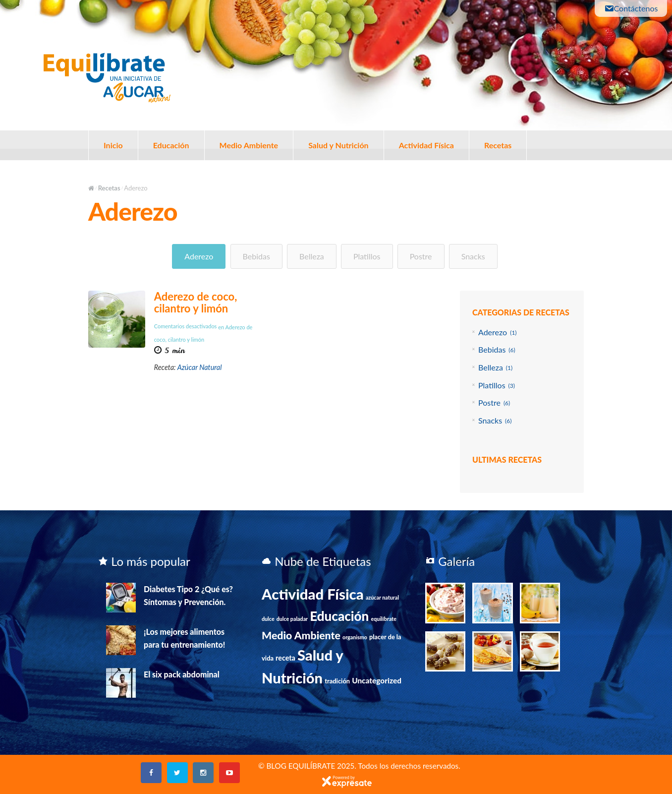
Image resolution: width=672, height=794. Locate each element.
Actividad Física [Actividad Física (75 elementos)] (313, 594)
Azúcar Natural (200, 367)
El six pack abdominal (182, 674)
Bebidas (256, 256)
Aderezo (199, 256)
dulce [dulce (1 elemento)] (268, 619)
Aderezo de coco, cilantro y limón (196, 302)
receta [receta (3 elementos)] (285, 658)
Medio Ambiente (249, 145)
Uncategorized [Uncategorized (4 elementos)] (377, 680)
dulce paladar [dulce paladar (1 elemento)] (292, 619)
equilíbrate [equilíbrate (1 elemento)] (384, 619)
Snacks (473, 256)
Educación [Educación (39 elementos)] (339, 616)
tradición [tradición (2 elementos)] (337, 681)
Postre (421, 256)
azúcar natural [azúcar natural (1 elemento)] (382, 597)
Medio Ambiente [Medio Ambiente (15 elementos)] (301, 635)
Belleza (312, 256)
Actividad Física (426, 145)
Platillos (367, 256)
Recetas (498, 145)
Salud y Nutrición (338, 145)
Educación (171, 145)
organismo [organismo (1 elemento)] (355, 637)
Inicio (113, 145)
